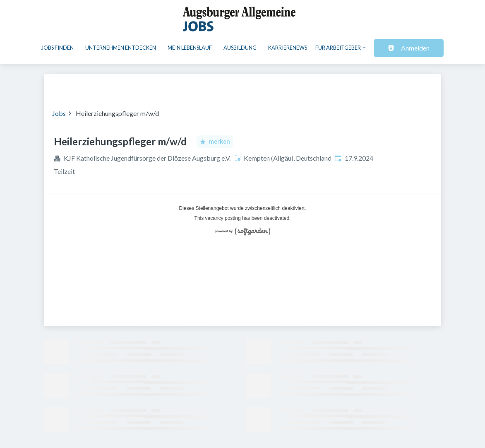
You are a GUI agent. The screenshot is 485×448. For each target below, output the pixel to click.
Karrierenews (288, 48)
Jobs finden (58, 48)
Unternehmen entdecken (121, 48)
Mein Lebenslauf (190, 48)
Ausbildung (240, 48)
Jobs (59, 113)
